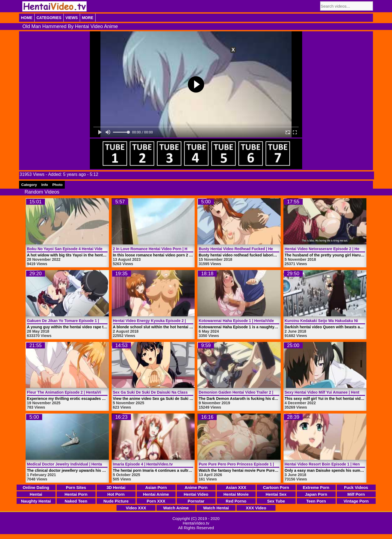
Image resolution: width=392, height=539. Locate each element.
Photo (57, 185)
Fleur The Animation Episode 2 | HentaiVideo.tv (70, 392)
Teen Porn (316, 501)
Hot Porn (116, 494)
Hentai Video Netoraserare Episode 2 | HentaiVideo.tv (333, 249)
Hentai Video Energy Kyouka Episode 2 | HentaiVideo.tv (163, 321)
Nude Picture (116, 501)
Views (72, 18)
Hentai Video (196, 494)
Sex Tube (276, 501)
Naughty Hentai (36, 501)
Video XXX (136, 508)
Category (29, 185)
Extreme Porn (316, 487)
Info (45, 185)
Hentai (36, 494)
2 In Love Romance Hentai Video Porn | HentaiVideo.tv (162, 249)
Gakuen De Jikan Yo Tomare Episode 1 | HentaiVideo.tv (77, 321)
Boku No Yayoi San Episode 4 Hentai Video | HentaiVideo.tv (81, 249)
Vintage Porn (356, 501)
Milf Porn (356, 494)
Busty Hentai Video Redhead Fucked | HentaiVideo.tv (247, 249)
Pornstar (196, 501)
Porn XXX (156, 501)
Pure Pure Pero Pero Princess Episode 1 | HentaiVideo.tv (250, 464)
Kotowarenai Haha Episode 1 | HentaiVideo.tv (240, 321)
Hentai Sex (276, 494)
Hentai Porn (76, 494)
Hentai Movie (236, 494)
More (88, 18)
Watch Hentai (216, 508)
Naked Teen (76, 501)
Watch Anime (176, 508)
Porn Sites (76, 487)
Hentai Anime (156, 494)
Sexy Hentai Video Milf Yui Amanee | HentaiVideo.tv (331, 392)
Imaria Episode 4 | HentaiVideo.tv (143, 464)
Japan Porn (316, 494)
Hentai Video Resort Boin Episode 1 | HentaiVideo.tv (332, 464)
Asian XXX (236, 487)
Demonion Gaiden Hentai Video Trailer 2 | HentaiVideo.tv (250, 392)
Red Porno (236, 501)
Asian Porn (156, 487)
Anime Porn (196, 487)
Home (27, 18)
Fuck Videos (356, 487)
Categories (49, 18)
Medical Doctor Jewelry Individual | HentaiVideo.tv (72, 464)
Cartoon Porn (276, 487)
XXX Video (256, 508)
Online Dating (36, 487)
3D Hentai (116, 487)
